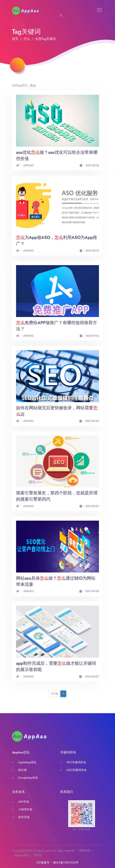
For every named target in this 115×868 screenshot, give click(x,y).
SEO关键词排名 (76, 762)
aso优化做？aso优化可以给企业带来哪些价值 (57, 155)
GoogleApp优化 (28, 778)
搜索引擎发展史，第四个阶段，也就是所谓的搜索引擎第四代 (57, 496)
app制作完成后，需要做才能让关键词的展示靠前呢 (56, 666)
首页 (15, 39)
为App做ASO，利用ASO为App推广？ (57, 240)
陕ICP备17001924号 (66, 863)
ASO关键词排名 (77, 770)
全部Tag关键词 (45, 39)
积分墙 (22, 770)
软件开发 (24, 817)
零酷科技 (85, 851)
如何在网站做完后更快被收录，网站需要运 (57, 411)
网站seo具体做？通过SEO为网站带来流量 (56, 581)
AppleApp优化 (27, 762)
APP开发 (24, 802)
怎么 (27, 39)
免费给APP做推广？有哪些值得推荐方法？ (57, 326)
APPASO (28, 165)
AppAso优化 (22, 855)
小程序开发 (25, 809)
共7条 (55, 694)
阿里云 (38, 855)
